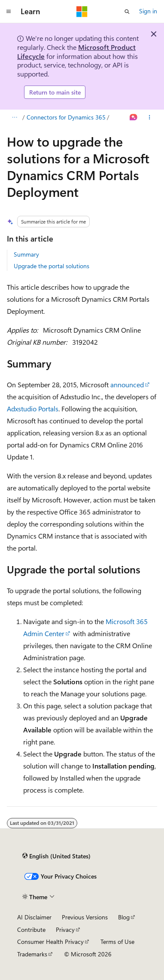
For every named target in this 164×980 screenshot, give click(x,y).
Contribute (31, 929)
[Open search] (127, 12)
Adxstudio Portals (33, 409)
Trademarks (32, 954)
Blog (124, 917)
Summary (26, 254)
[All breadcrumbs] (14, 117)
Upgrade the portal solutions (52, 266)
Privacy (65, 929)
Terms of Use (117, 942)
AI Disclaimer (34, 917)
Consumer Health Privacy (50, 942)
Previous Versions (85, 917)
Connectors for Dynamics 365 (66, 117)
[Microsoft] (82, 12)
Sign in (148, 11)
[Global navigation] (9, 12)
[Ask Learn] (134, 117)
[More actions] (150, 117)
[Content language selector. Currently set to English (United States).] (56, 856)
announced (127, 384)
